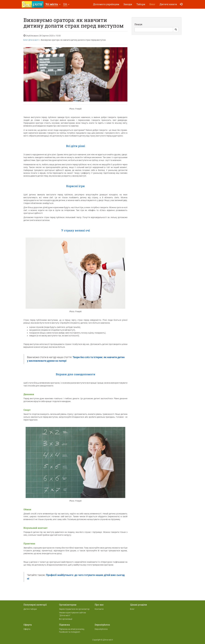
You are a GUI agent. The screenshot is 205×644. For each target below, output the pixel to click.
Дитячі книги (168, 4)
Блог (152, 4)
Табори (141, 4)
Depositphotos (101, 629)
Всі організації (66, 619)
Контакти (99, 609)
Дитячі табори (30, 609)
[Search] (154, 30)
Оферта (27, 629)
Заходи (128, 4)
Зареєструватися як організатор (74, 609)
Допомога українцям (106, 4)
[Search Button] (176, 30)
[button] (53, 4)
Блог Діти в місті (31, 40)
